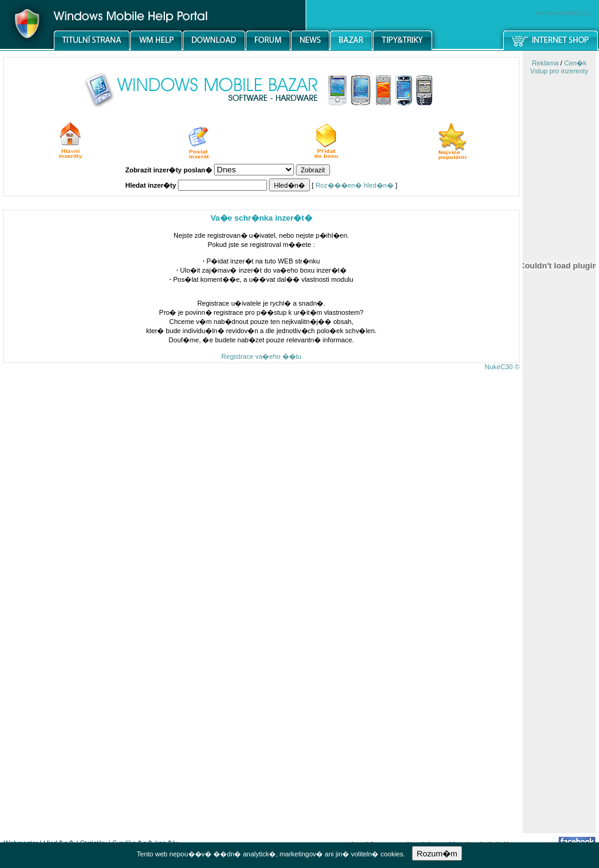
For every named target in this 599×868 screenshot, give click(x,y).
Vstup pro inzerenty (560, 71)
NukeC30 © (502, 367)
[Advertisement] (559, 639)
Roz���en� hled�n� (355, 185)
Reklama (545, 63)
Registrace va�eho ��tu (261, 356)
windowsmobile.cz (563, 13)
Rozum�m (437, 854)
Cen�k (575, 63)
